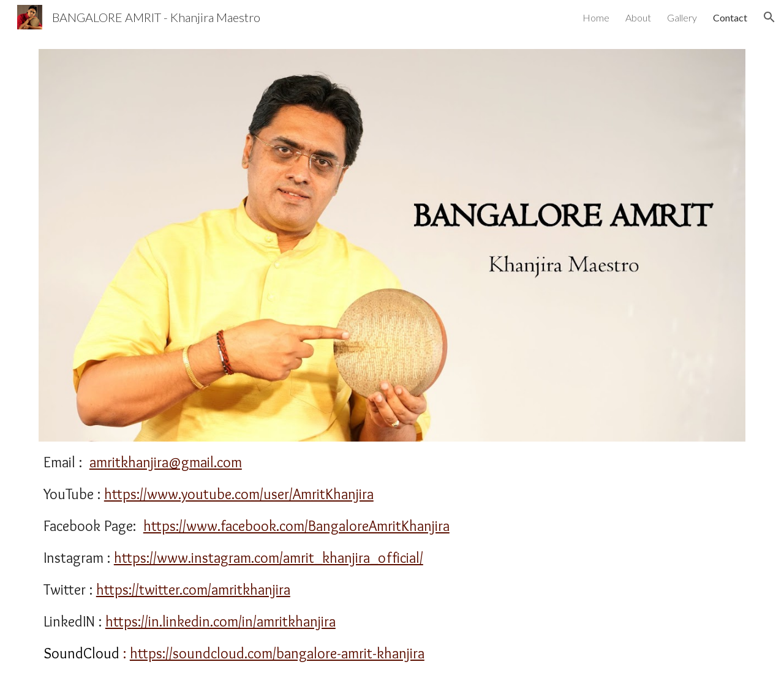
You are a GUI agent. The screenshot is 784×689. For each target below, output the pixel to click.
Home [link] (596, 17)
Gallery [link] (682, 17)
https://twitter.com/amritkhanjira (193, 589)
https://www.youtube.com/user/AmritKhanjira (239, 494)
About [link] (638, 17)
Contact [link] (730, 17)
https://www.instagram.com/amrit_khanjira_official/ (269, 558)
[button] (769, 17)
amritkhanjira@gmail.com (166, 462)
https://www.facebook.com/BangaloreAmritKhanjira (296, 526)
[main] (392, 558)
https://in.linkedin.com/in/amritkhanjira (221, 621)
